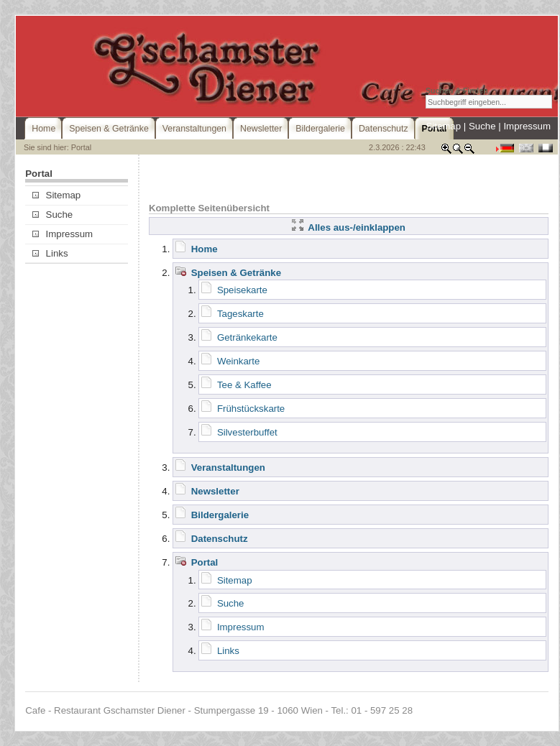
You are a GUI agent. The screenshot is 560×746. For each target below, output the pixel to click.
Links (50, 253)
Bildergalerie (220, 515)
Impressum (527, 126)
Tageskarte (240, 314)
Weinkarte (238, 361)
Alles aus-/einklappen (349, 227)
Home (205, 249)
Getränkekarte (247, 337)
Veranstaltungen (228, 468)
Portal (205, 562)
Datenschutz (220, 539)
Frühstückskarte (251, 409)
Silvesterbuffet (247, 432)
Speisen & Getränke (236, 273)
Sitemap (443, 126)
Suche (482, 126)
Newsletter (215, 491)
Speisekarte (242, 290)
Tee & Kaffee (244, 385)
